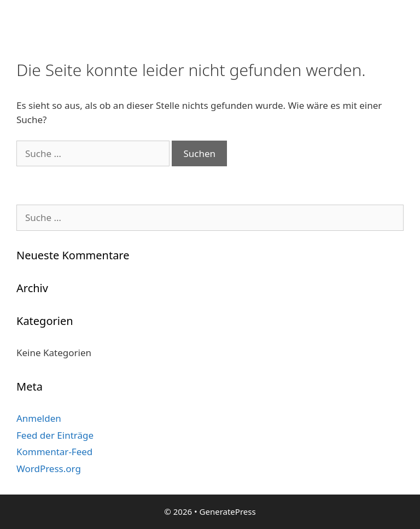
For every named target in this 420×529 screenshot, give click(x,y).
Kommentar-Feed (54, 452)
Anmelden (39, 418)
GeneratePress (228, 511)
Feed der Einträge (55, 435)
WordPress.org (49, 469)
